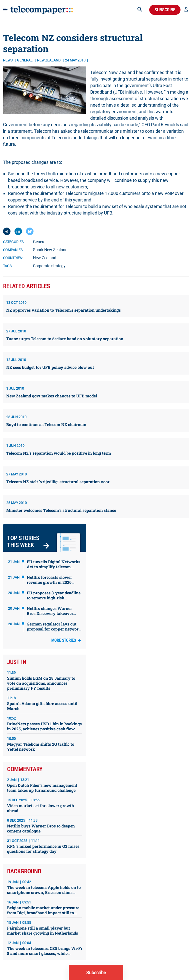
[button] (186, 10)
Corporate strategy (49, 266)
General (25, 60)
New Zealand (45, 258)
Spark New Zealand (50, 250)
